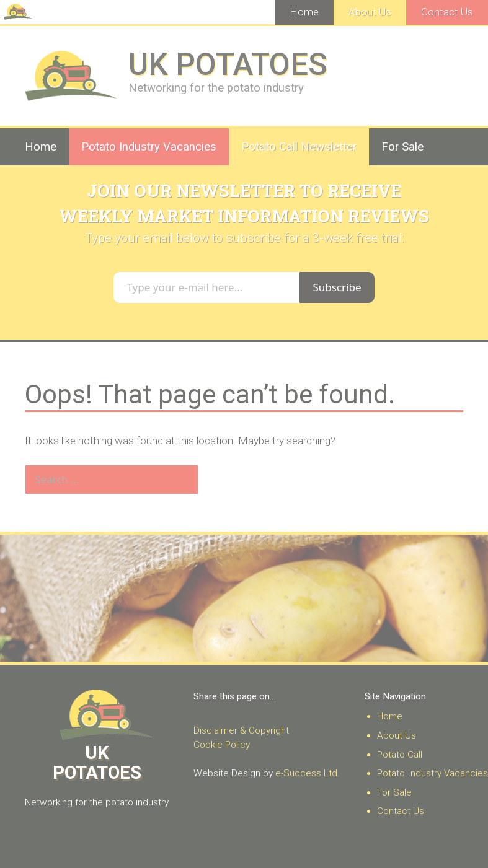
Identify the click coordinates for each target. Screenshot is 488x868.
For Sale (402, 147)
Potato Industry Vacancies (149, 147)
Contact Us (447, 12)
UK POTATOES (228, 64)
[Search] (219, 480)
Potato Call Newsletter (299, 147)
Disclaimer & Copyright (241, 730)
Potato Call (400, 755)
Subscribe (337, 287)
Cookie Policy (222, 745)
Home (304, 12)
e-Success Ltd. (308, 773)
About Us (370, 12)
